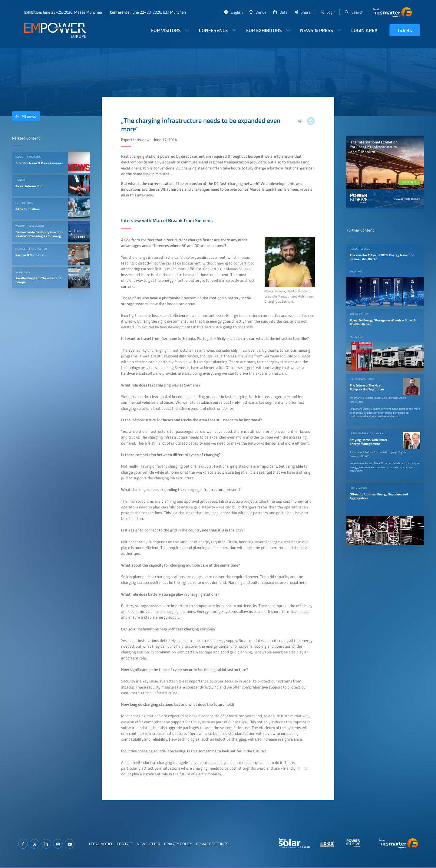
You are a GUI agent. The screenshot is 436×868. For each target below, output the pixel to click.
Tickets (405, 30)
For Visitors (166, 30)
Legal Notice (101, 844)
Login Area (364, 30)
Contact (125, 844)
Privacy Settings (212, 844)
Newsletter (149, 844)
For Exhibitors (264, 30)
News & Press (317, 30)
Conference (213, 30)
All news (24, 116)
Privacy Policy (178, 844)
